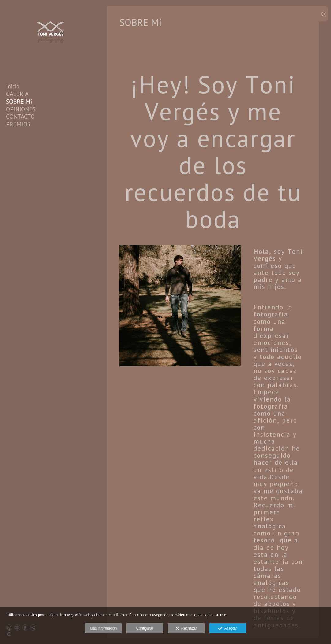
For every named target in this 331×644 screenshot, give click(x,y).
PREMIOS (18, 124)
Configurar (145, 628)
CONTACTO (20, 117)
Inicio (13, 86)
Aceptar (228, 629)
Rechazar (186, 629)
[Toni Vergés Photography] (51, 59)
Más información (103, 628)
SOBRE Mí (19, 102)
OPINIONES (21, 109)
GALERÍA (17, 94)
